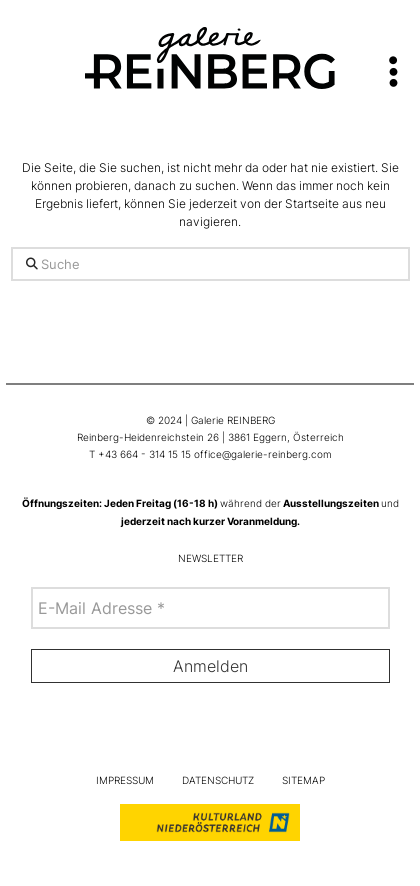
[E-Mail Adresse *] (210, 608)
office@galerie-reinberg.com (263, 454)
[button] (393, 63)
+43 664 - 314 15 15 (144, 454)
